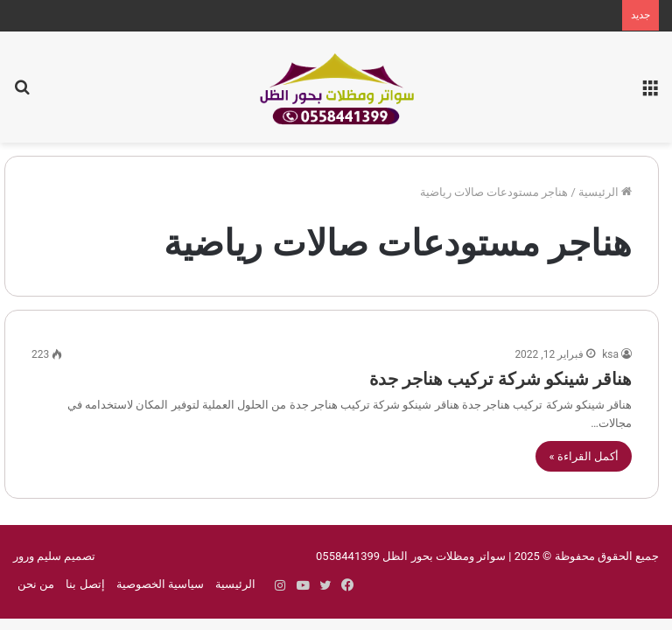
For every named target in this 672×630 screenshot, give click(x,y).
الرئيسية (605, 192)
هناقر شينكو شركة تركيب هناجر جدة (500, 379)
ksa (610, 354)
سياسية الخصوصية (160, 584)
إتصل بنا (85, 584)
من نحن (36, 584)
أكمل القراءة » (584, 456)
